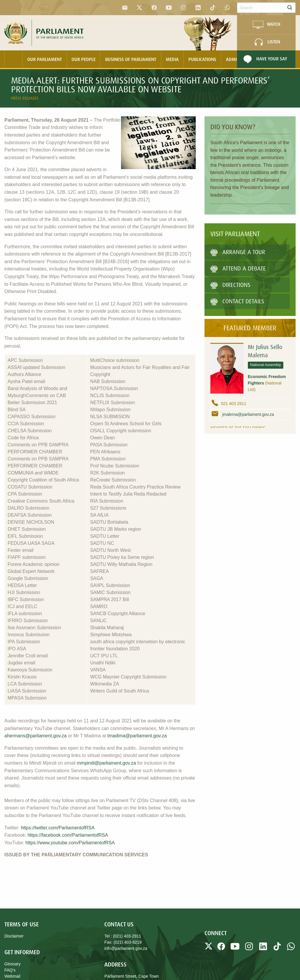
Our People (83, 59)
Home (13, 59)
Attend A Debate (238, 268)
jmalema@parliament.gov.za (248, 414)
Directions (230, 285)
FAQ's (10, 970)
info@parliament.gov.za (126, 948)
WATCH (266, 25)
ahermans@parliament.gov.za (36, 736)
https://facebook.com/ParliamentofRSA (68, 835)
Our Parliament (45, 59)
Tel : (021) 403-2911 (123, 936)
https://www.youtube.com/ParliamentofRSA (70, 843)
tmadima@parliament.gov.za (137, 736)
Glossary (12, 964)
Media (172, 59)
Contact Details (237, 301)
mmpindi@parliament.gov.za (106, 763)
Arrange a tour (238, 252)
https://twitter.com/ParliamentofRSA (58, 828)
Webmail (12, 976)
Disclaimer (14, 936)
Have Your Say (264, 59)
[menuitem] (13, 59)
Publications (202, 59)
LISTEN (266, 42)
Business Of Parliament (131, 59)
